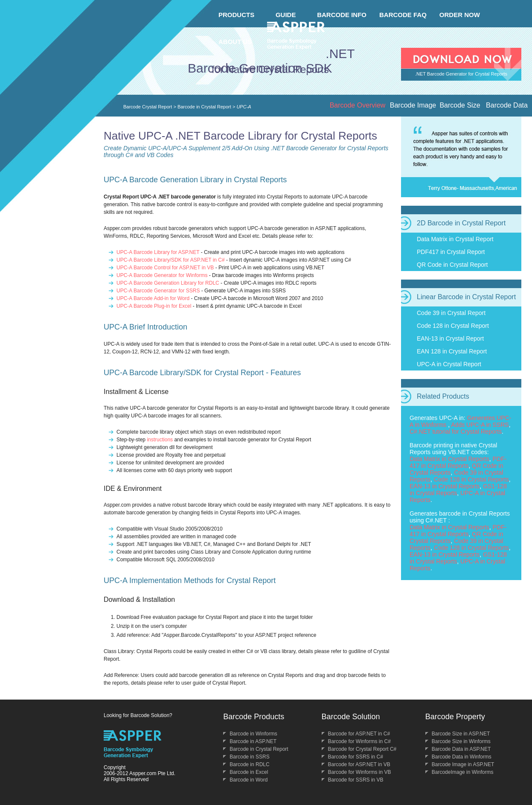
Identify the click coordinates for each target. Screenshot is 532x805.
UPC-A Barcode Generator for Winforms (162, 275)
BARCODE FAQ (403, 15)
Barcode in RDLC (249, 764)
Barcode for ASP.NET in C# (359, 734)
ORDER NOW (460, 15)
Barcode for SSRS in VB (356, 780)
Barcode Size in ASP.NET (461, 734)
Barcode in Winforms (253, 734)
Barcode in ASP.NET (253, 741)
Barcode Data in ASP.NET (461, 749)
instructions (160, 440)
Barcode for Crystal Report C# (362, 749)
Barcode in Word (249, 780)
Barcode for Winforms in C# (359, 741)
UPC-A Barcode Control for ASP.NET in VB (165, 268)
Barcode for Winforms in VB (360, 772)
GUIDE (286, 15)
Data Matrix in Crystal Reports (449, 459)
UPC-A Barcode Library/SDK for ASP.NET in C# (171, 260)
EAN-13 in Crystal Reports (445, 486)
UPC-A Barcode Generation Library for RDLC (168, 283)
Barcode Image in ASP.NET (463, 764)
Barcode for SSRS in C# (356, 757)
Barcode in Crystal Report (204, 107)
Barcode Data (507, 105)
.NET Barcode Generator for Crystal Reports (461, 74)
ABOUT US (235, 42)
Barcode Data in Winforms (462, 757)
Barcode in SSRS (249, 757)
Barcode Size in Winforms (461, 741)
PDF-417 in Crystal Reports (458, 462)
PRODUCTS (236, 15)
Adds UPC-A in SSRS (480, 425)
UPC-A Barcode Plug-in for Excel (154, 306)
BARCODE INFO (342, 15)
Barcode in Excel (249, 772)
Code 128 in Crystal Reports (471, 479)
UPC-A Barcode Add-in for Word (153, 298)
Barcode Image (413, 105)
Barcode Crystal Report (148, 107)
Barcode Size (460, 105)
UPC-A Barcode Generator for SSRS (158, 291)
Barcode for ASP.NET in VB (359, 764)
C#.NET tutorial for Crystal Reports (456, 432)
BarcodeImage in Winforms (463, 772)
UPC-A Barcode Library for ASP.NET (158, 252)
